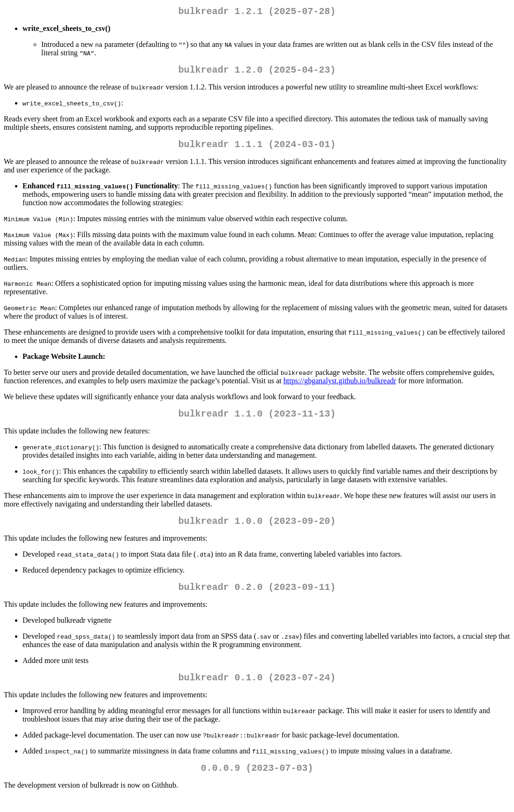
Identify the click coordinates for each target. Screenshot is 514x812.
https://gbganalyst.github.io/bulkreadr (340, 386)
